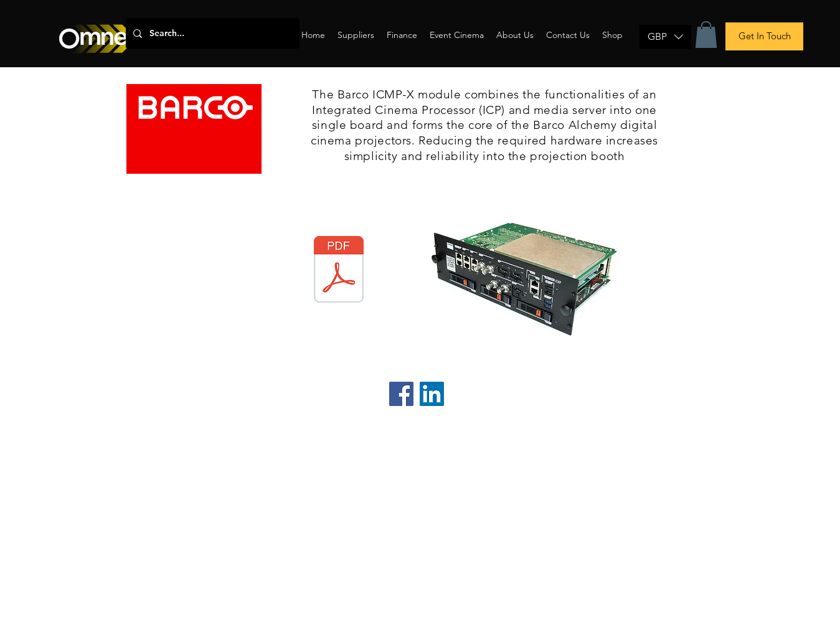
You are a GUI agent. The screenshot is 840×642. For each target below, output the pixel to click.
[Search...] (211, 33)
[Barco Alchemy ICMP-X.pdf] (339, 271)
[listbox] (665, 37)
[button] (665, 37)
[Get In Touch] (764, 36)
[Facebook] (401, 394)
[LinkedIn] (432, 394)
